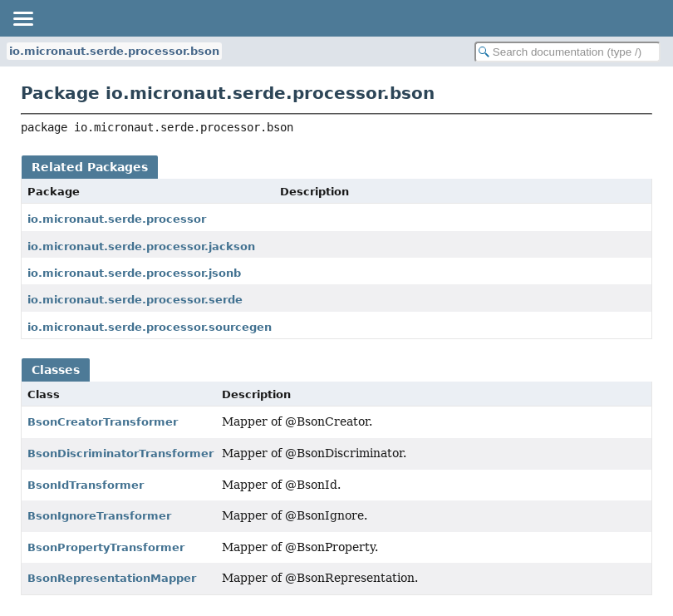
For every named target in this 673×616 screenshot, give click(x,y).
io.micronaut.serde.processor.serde (135, 300)
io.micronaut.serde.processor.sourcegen (150, 327)
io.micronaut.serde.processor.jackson (141, 246)
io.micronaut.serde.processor (117, 219)
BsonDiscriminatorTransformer (120, 453)
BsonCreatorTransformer (103, 422)
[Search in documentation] (567, 52)
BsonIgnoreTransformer (99, 516)
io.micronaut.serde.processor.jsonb (134, 273)
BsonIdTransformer (86, 485)
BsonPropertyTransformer (106, 547)
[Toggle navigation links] (22, 18)
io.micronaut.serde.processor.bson (114, 51)
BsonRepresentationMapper (112, 578)
